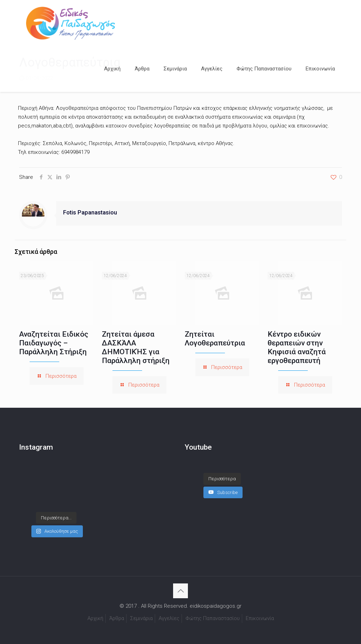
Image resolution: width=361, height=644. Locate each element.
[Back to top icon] (180, 591)
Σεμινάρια (141, 618)
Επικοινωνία (260, 618)
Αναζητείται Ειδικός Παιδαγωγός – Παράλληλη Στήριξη (54, 343)
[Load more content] (222, 479)
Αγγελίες (169, 618)
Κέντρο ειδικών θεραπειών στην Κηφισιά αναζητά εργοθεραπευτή (297, 347)
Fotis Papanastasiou (90, 212)
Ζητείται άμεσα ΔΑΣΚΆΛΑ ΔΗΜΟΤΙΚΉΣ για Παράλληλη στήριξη (136, 347)
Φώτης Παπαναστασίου (213, 618)
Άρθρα (117, 618)
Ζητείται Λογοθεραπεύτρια (215, 339)
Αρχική (95, 618)
